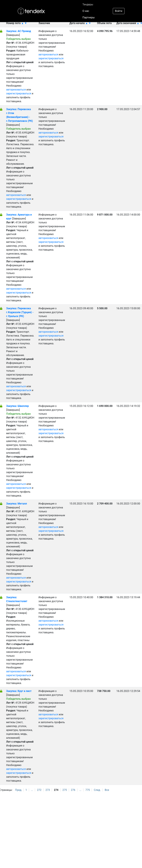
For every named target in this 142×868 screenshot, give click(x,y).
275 (65, 790)
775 (88, 790)
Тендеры (88, 4)
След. (97, 790)
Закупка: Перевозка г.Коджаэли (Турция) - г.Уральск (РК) (20, 312)
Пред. (19, 790)
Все (107, 790)
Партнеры (89, 17)
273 (48, 790)
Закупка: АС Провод (19, 31)
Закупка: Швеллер (17, 406)
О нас (86, 11)
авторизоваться (16, 90)
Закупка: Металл (17, 504)
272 (39, 790)
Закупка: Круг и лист (19, 691)
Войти (119, 11)
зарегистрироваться (19, 93)
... (32, 790)
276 (73, 790)
